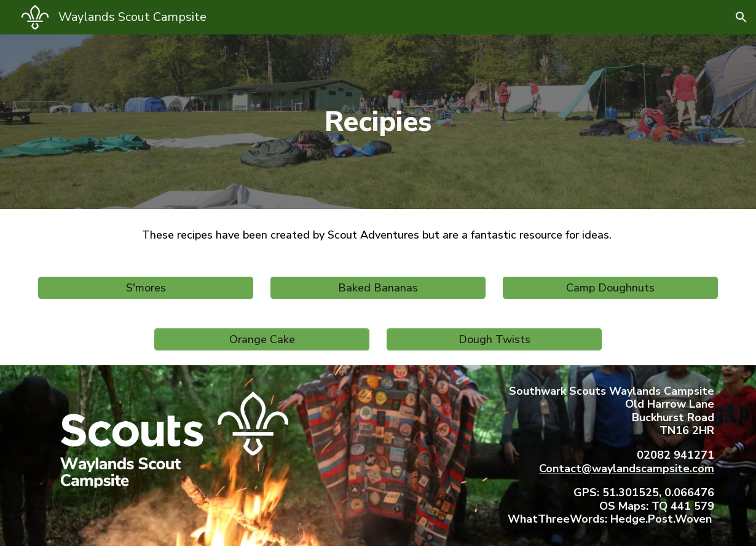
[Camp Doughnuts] (610, 288)
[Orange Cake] (262, 339)
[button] (741, 17)
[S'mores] (146, 288)
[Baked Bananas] (378, 288)
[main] (378, 122)
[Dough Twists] (494, 339)
